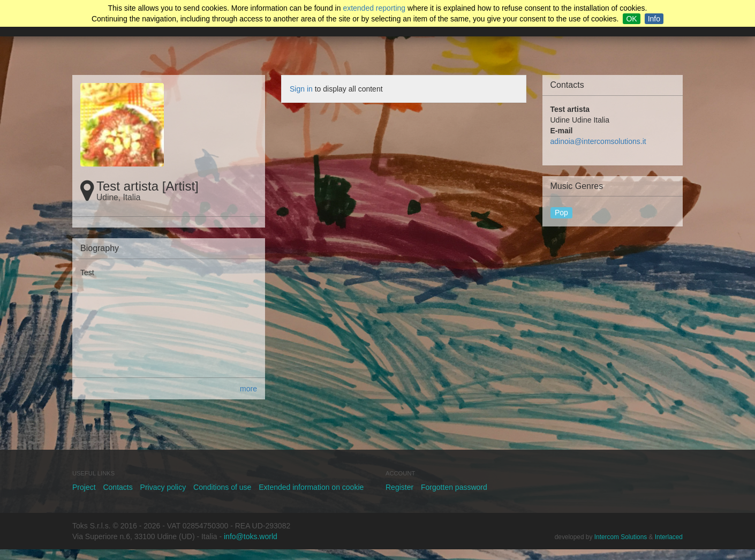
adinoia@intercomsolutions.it (598, 141)
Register (399, 487)
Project (84, 487)
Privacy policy (163, 487)
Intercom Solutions (621, 537)
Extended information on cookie (311, 487)
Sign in (301, 89)
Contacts (118, 487)
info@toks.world (251, 536)
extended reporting (374, 8)
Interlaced (669, 537)
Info (654, 19)
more (248, 389)
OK (631, 19)
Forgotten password (454, 487)
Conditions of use (222, 487)
